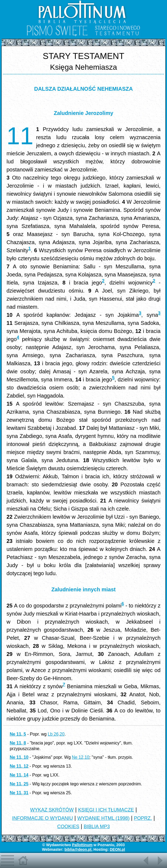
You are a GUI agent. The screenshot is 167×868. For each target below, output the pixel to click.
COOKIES (68, 827)
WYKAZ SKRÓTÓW (52, 810)
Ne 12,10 (81, 757)
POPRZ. (143, 818)
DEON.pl (117, 849)
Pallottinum (82, 845)
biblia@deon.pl (78, 849)
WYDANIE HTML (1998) (103, 818)
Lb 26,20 (56, 734)
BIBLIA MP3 (97, 827)
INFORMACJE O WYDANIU (42, 818)
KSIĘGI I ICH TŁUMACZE (106, 810)
